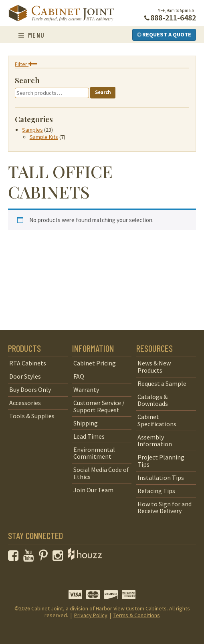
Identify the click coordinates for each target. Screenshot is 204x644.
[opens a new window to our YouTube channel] (30, 558)
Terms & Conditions (137, 615)
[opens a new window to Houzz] (85, 558)
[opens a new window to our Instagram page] (60, 558)
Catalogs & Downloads (153, 400)
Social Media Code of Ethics (101, 473)
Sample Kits (44, 137)
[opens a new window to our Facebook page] (15, 558)
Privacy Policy (91, 615)
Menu (32, 35)
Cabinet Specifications (157, 420)
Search (103, 92)
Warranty (86, 389)
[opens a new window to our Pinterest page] (45, 558)
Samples (32, 130)
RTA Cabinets (28, 363)
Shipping (86, 423)
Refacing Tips (156, 491)
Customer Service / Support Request (99, 406)
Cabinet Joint (47, 608)
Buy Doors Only (30, 389)
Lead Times (89, 436)
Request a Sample (162, 383)
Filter (26, 64)
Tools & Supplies (32, 416)
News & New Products (154, 367)
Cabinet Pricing (95, 363)
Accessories (25, 403)
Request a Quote (164, 34)
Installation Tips (161, 477)
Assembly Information (155, 441)
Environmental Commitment (94, 453)
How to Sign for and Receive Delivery (165, 508)
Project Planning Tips (161, 461)
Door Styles (25, 376)
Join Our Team (93, 490)
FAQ (79, 376)
